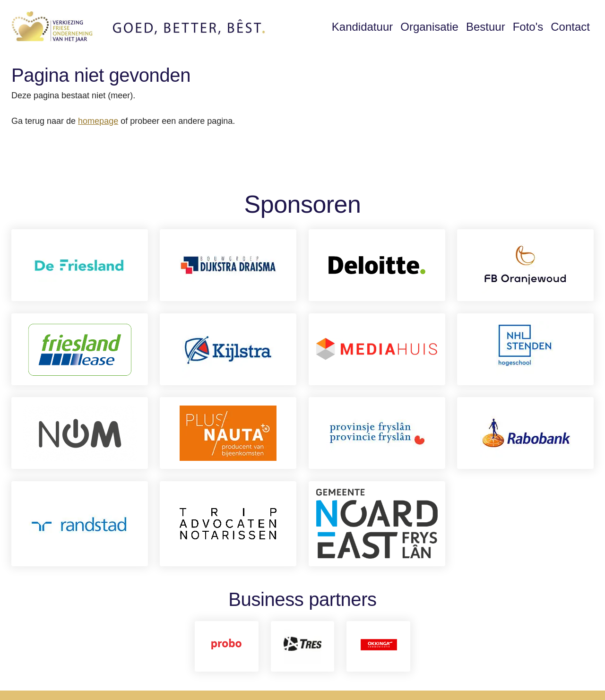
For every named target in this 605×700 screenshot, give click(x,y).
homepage (98, 121)
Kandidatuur (362, 27)
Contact (570, 27)
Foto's (528, 27)
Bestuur (486, 27)
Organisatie (429, 27)
